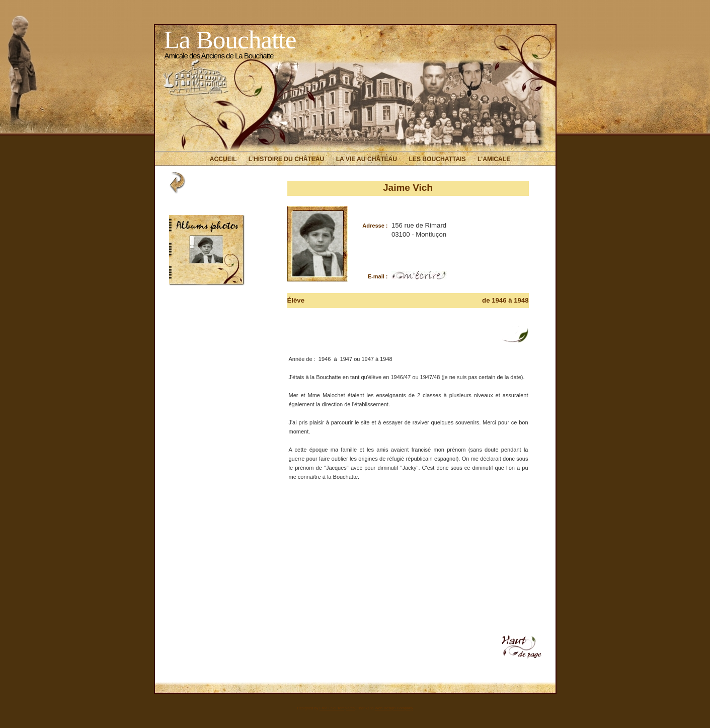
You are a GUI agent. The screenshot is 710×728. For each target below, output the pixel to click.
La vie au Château (367, 159)
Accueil (223, 159)
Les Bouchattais (437, 159)
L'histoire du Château (286, 159)
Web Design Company (394, 708)
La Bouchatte (230, 40)
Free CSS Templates (337, 708)
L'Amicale (494, 159)
